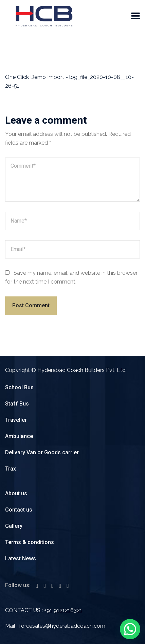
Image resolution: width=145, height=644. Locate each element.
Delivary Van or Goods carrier (42, 452)
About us (16, 493)
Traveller (16, 420)
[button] (130, 629)
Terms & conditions (30, 542)
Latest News (21, 558)
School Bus (19, 387)
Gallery (14, 526)
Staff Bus (17, 404)
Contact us (19, 510)
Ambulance (19, 436)
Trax (11, 469)
